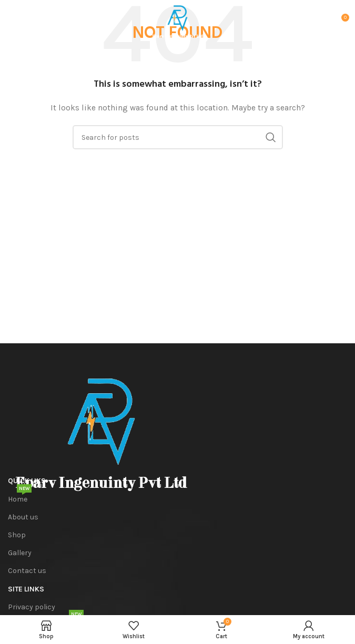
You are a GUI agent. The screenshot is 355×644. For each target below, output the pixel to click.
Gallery (20, 553)
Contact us (27, 571)
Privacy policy (32, 607)
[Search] (178, 137)
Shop (17, 535)
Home (20, 497)
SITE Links (26, 589)
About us (23, 517)
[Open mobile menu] (24, 22)
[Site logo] (177, 21)
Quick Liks (27, 481)
